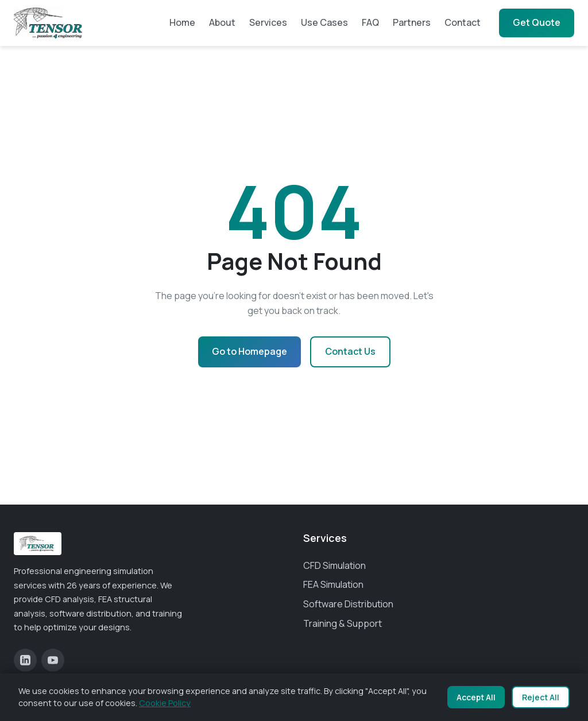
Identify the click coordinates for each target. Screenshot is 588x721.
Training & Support (343, 623)
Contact (463, 22)
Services (268, 22)
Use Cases (324, 22)
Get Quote (537, 22)
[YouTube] (53, 660)
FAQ (370, 22)
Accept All (476, 697)
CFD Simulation (334, 565)
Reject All (541, 697)
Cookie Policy (165, 703)
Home (182, 22)
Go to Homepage (249, 351)
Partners (412, 22)
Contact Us (350, 351)
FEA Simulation (333, 584)
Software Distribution (348, 604)
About (222, 22)
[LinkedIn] (25, 660)
